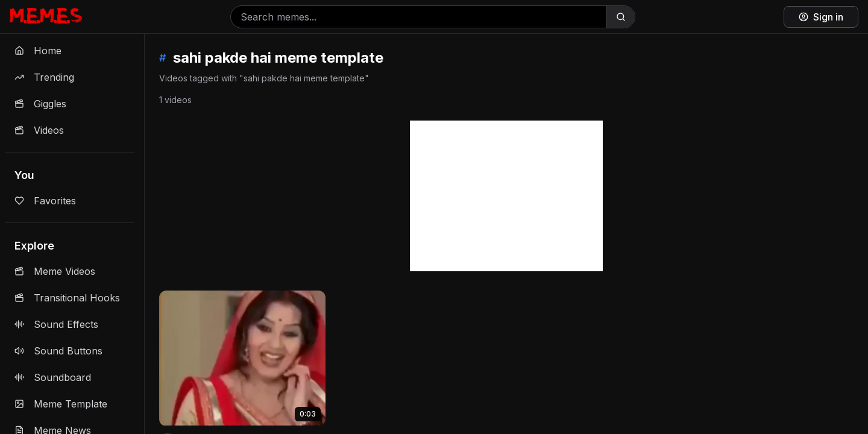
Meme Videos (55, 271)
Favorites (45, 201)
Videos (39, 130)
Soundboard (53, 377)
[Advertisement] (506, 196)
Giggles (40, 104)
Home (38, 51)
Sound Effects (56, 324)
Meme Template (61, 404)
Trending (44, 77)
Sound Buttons (58, 351)
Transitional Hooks (67, 298)
